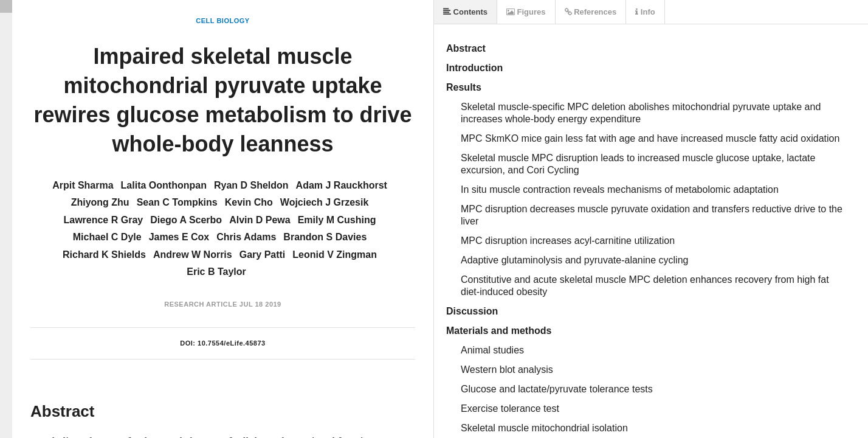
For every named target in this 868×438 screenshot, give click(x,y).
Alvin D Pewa (260, 220)
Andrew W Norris (193, 255)
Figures (526, 12)
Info (645, 12)
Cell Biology (222, 21)
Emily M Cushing (337, 220)
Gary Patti (263, 255)
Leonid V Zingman (335, 255)
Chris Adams (246, 237)
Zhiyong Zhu (100, 202)
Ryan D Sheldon (251, 185)
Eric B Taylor (216, 272)
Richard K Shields (104, 255)
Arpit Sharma (83, 185)
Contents (465, 12)
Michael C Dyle (107, 237)
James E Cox (179, 237)
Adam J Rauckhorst (342, 185)
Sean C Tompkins (177, 202)
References (591, 12)
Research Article (201, 304)
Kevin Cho (249, 202)
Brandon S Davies (325, 237)
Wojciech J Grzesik (325, 202)
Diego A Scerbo (186, 220)
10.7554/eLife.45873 (232, 343)
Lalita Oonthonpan (164, 185)
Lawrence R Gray (103, 220)
